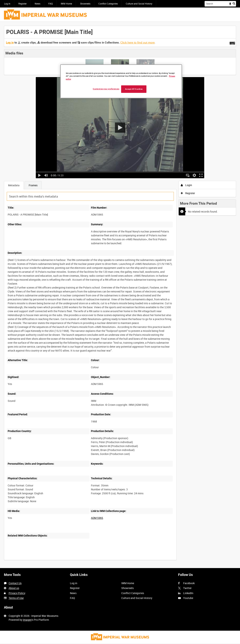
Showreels (85, 4)
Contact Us (15, 583)
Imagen (27, 620)
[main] (120, 295)
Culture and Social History (139, 4)
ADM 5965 (97, 518)
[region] (121, 81)
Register (22, 4)
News (37, 4)
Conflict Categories (108, 4)
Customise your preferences (106, 89)
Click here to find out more (138, 42)
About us (14, 588)
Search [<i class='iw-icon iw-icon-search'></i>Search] (234, 3)
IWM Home (66, 4)
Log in (7, 4)
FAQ (51, 4)
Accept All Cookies (134, 89)
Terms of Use (16, 598)
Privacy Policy (17, 593)
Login (186, 185)
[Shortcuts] (232, 42)
